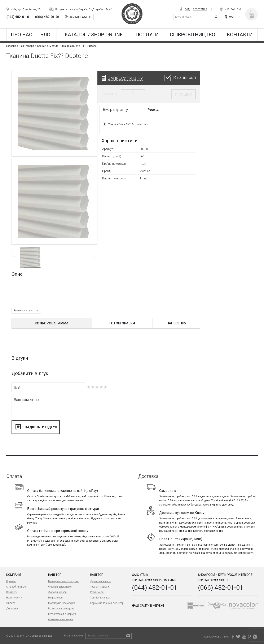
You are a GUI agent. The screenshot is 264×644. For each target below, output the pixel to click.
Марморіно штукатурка (62, 603)
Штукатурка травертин (61, 609)
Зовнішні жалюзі (100, 598)
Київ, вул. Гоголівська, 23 (26, 9)
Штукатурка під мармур (62, 614)
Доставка (12, 609)
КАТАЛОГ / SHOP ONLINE (94, 35)
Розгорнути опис (24, 311)
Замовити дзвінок (80, 17)
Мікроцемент (56, 598)
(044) (19, 17)
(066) (47, 17)
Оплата (11, 603)
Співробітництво (193, 35)
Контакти (240, 35)
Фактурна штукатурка (61, 619)
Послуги (147, 35)
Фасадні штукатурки (60, 587)
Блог (47, 35)
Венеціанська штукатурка (63, 581)
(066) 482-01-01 (221, 587)
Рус (233, 9)
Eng (239, 9)
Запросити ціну (126, 78)
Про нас (22, 35)
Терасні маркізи (100, 587)
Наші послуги (14, 598)
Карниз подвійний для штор (107, 603)
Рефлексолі (97, 592)
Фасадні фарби (57, 592)
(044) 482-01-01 (155, 587)
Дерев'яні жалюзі (101, 581)
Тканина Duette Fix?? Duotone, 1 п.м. (129, 124)
